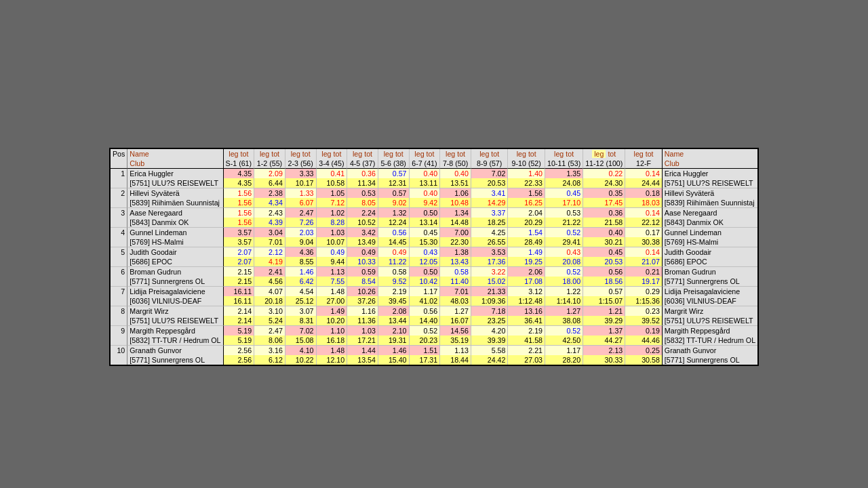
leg (233, 154)
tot (245, 154)
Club (137, 163)
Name (139, 154)
